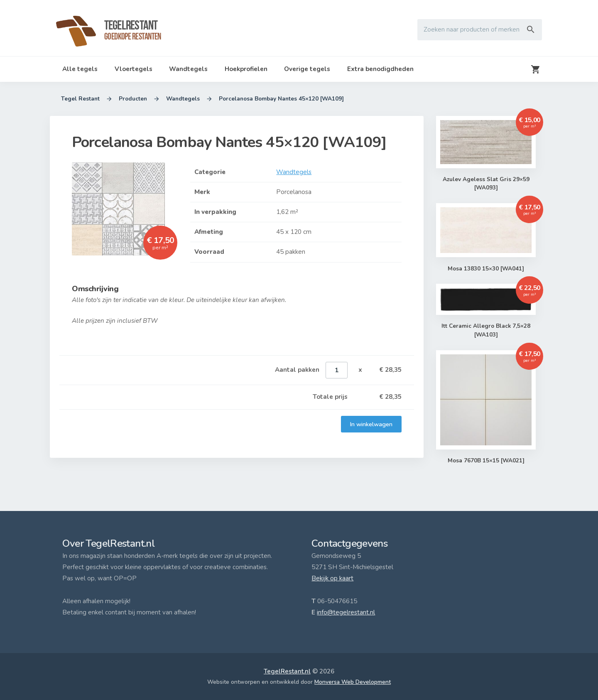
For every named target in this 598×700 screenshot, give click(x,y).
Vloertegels (134, 69)
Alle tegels (80, 69)
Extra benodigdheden (380, 69)
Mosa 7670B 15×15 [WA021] (486, 461)
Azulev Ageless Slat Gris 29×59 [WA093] (486, 184)
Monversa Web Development (353, 682)
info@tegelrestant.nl (346, 612)
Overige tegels (307, 69)
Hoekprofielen (246, 69)
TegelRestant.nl (287, 671)
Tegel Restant (80, 99)
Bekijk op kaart (332, 578)
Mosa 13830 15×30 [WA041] (486, 269)
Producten (133, 99)
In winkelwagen (371, 424)
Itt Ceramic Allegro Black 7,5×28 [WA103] (486, 331)
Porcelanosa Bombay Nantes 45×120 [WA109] (281, 99)
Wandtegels (188, 69)
